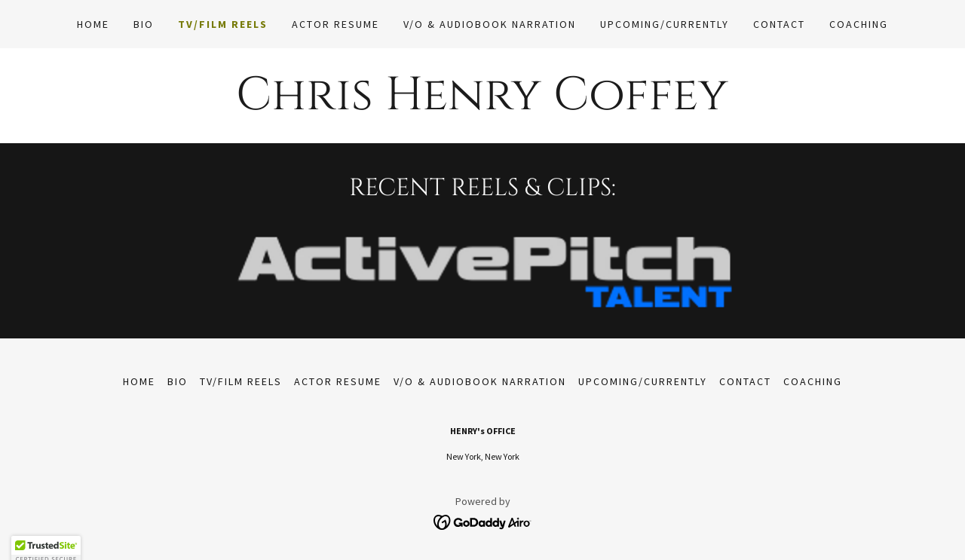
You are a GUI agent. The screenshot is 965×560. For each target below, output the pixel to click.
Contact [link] (779, 24)
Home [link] (93, 24)
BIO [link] (144, 24)
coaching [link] (859, 24)
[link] (483, 520)
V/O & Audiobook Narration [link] (490, 24)
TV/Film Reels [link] (223, 24)
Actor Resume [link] (335, 24)
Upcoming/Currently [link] (665, 24)
